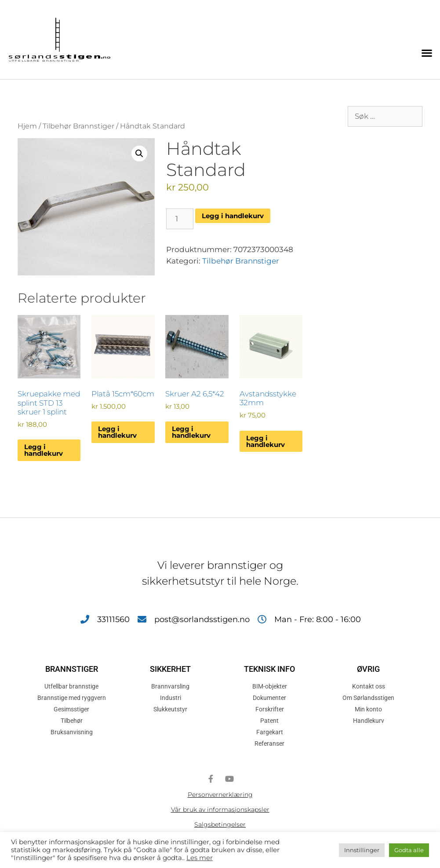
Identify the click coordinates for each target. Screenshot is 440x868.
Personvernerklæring (220, 795)
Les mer (200, 858)
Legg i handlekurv (233, 216)
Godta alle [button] (409, 850)
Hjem (27, 126)
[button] (427, 53)
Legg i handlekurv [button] (44, 450)
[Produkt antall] (180, 219)
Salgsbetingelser (220, 824)
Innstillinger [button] (362, 850)
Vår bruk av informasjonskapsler (220, 809)
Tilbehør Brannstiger (78, 126)
